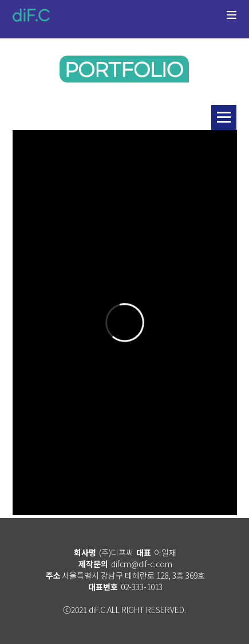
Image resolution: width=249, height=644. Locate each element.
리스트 (224, 117)
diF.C (31, 15)
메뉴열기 (232, 22)
